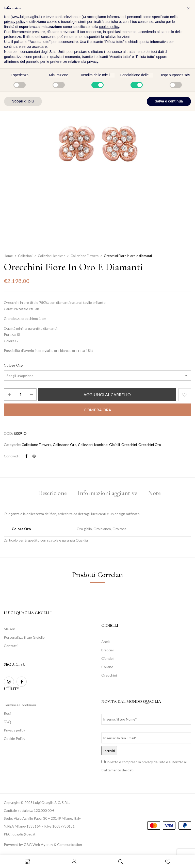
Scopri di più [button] (23, 858)
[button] (186, 17)
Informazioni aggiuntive (107, 493)
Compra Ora (97, 410)
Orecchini (129, 445)
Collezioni (25, 256)
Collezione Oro (65, 445)
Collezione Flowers (85, 256)
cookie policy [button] (109, 784)
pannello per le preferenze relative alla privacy (62, 818)
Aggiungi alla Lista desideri (185, 395)
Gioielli (115, 445)
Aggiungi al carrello (107, 394)
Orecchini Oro (150, 445)
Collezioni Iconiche (52, 256)
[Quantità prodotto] (20, 395)
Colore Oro (13, 365)
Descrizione (52, 493)
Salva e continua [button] (169, 858)
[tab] (52, 494)
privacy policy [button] (15, 779)
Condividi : (12, 456)
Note (154, 493)
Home (8, 256)
